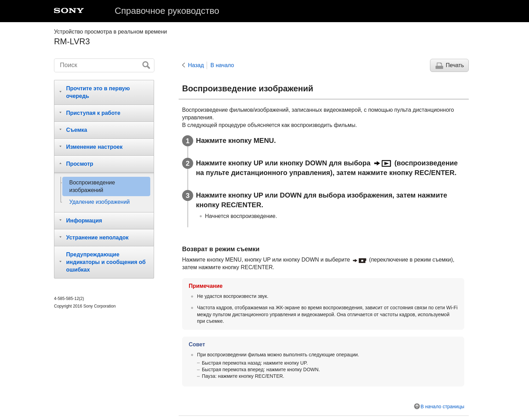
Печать (455, 65)
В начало (222, 65)
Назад (196, 65)
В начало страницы (442, 407)
